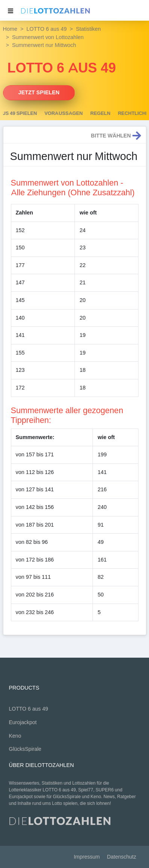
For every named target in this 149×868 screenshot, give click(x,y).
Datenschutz (122, 857)
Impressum (87, 857)
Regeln (124, 113)
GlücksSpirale (25, 749)
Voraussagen (87, 113)
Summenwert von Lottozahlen (48, 37)
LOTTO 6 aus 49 (46, 29)
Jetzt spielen (39, 92)
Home (10, 29)
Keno (15, 736)
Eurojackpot (23, 722)
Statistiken (88, 29)
